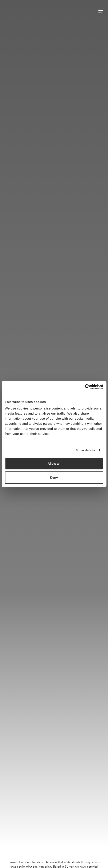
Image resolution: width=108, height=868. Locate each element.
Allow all (54, 463)
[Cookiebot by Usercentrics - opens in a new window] (85, 387)
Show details (85, 450)
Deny (54, 477)
